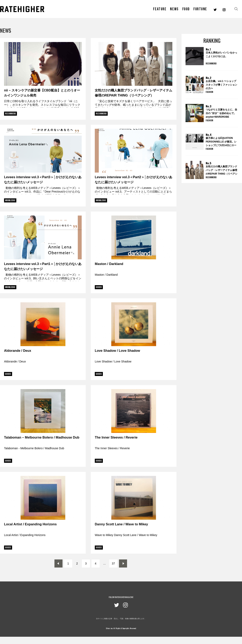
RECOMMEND (10, 114)
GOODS (99, 287)
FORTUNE (200, 9)
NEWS (174, 9)
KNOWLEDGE (10, 200)
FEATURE (160, 9)
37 (113, 563)
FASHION (209, 92)
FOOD (186, 9)
